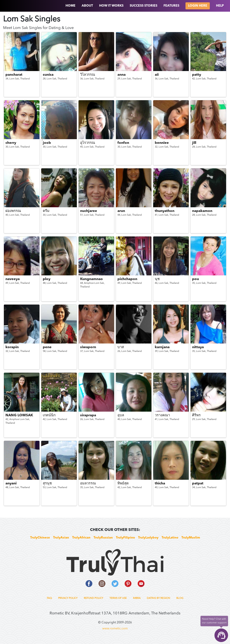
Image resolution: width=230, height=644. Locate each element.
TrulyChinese (40, 538)
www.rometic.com (115, 629)
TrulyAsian (61, 538)
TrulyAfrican (81, 538)
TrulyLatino (170, 538)
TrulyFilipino (125, 538)
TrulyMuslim (191, 538)
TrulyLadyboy (148, 538)
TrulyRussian (103, 538)
